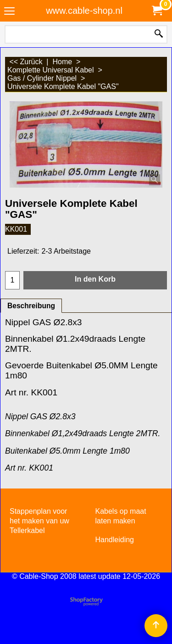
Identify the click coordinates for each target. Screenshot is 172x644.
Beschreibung (31, 306)
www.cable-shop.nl (84, 11)
